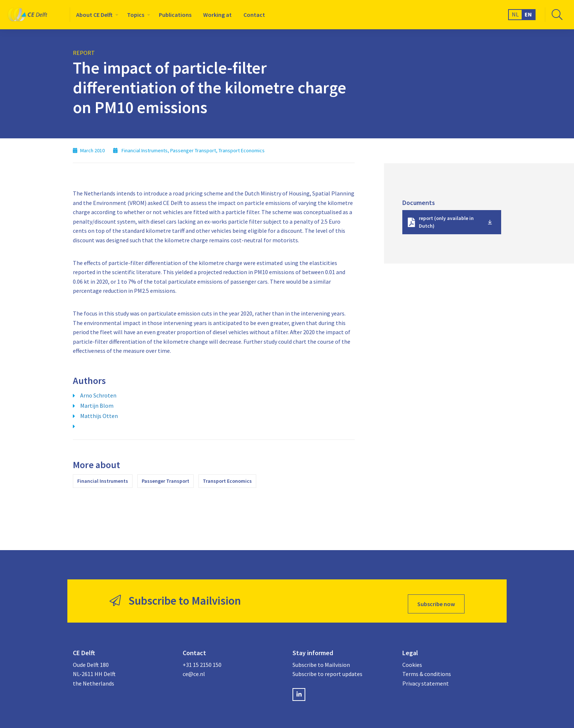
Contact (254, 15)
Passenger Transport (165, 481)
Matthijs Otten (99, 416)
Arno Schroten (98, 395)
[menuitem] (96, 15)
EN (528, 14)
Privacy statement (426, 677)
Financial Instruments (103, 481)
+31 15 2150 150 (202, 659)
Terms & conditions (427, 668)
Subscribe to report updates (327, 668)
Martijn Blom (97, 406)
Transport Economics (227, 481)
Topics (136, 15)
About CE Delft (94, 15)
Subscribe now (436, 598)
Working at (217, 15)
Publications (175, 15)
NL (515, 14)
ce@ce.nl (194, 668)
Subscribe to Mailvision (321, 659)
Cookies (412, 659)
